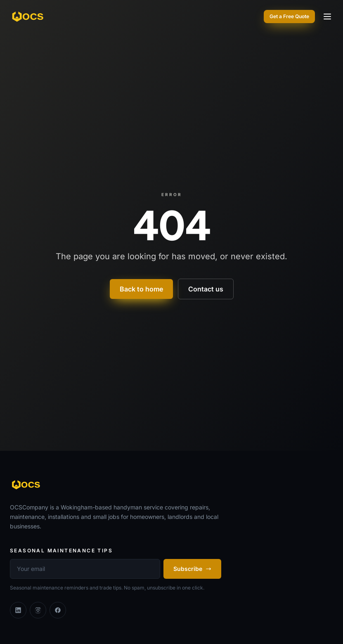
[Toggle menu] (327, 17)
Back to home (141, 289)
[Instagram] (38, 610)
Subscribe (192, 569)
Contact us (206, 289)
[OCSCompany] (28, 17)
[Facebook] (58, 610)
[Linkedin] (18, 610)
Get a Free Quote (289, 16)
